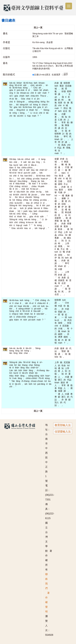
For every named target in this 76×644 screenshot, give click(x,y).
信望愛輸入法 (63, 432)
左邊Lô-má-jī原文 (42, 75)
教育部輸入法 (63, 425)
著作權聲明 (47, 602)
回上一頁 (38, 28)
